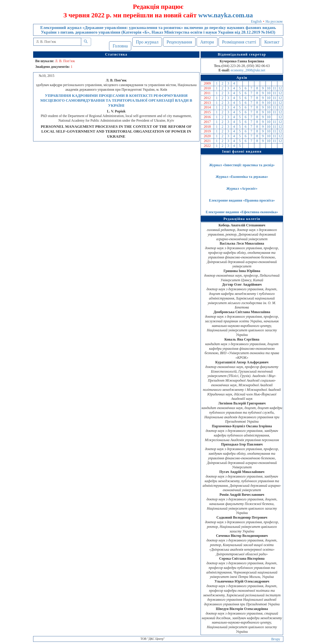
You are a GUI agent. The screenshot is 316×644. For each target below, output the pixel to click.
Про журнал (147, 42)
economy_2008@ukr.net (248, 70)
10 (269, 88)
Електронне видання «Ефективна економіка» (242, 212)
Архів (242, 78)
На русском (274, 21)
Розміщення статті (239, 42)
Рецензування (179, 42)
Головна (120, 46)
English (256, 21)
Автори (207, 42)
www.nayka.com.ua (225, 15)
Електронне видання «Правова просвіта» (242, 200)
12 (280, 88)
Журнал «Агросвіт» (242, 189)
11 (274, 88)
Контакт (272, 42)
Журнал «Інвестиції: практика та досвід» (242, 165)
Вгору (276, 639)
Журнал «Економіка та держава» (242, 177)
